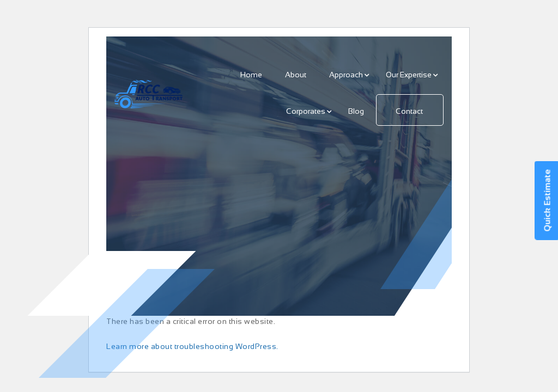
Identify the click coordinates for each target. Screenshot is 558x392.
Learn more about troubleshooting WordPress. (192, 346)
